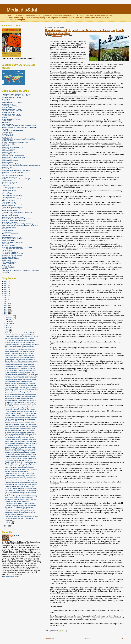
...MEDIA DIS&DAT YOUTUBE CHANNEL (16, 96)
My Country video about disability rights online (17, 212)
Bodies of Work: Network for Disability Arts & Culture (19, 126)
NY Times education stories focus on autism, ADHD (21, 518)
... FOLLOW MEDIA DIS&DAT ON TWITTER (16, 94)
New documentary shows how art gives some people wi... (22, 516)
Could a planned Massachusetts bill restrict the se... (21, 402)
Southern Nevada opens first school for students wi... (21, 380)
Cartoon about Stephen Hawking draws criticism (20, 486)
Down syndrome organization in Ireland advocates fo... (21, 481)
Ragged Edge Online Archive (11, 237)
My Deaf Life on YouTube (10, 215)
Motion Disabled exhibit (9, 210)
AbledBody (5, 101)
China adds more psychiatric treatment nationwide (20, 367)
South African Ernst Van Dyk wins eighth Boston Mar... (21, 499)
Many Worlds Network (9, 200)
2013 (6, 306)
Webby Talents (7, 260)
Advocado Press (7, 107)
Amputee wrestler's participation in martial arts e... (20, 423)
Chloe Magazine (7, 132)
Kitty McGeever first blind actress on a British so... (20, 398)
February (9, 522)
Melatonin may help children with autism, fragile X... (21, 475)
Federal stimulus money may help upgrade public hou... (22, 387)
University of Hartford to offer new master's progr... (20, 342)
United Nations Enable (9, 257)
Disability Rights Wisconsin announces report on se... (21, 440)
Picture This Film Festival (10, 234)
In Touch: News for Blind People (12, 187)
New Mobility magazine (9, 222)
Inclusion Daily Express (9, 189)
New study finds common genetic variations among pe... (22, 344)
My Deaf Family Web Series (11, 214)
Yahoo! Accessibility (8, 264)
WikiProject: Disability (9, 262)
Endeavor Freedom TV (9, 177)
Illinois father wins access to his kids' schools (19, 382)
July (7, 325)
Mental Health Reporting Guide (12, 207)
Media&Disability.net (8, 205)
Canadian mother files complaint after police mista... (21, 447)
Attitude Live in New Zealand (11, 116)
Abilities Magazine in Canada (11, 97)
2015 (6, 302)
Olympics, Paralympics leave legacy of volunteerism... (21, 445)
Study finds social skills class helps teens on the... (20, 365)
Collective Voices (7, 134)
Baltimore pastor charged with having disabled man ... (21, 368)
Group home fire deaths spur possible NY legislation (21, 458)
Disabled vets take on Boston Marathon (17, 501)
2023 (6, 285)
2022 (6, 287)
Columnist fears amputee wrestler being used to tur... (21, 455)
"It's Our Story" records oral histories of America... (20, 438)
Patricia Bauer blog (8, 230)
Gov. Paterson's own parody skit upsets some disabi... (21, 488)
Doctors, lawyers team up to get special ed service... (21, 335)
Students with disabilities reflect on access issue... (20, 363)
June (7, 327)
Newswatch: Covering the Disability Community (17, 224)
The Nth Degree (7, 250)
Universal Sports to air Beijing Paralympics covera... (21, 466)
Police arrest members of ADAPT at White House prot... (22, 374)
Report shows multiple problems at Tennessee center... (22, 389)
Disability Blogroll (7, 151)
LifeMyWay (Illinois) (8, 197)
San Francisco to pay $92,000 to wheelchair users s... (21, 350)
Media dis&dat (22, 10)
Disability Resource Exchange (12, 164)
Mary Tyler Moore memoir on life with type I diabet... (21, 494)
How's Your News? (8, 184)
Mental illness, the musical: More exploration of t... (20, 498)
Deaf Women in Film (8, 144)
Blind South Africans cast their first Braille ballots (20, 468)
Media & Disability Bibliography (12, 204)
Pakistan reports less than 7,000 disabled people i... (21, 434)
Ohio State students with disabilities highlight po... (20, 432)
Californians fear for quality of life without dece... (20, 346)
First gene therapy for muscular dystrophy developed (21, 483)
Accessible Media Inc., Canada (12, 102)
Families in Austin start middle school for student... (20, 338)
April (7, 331)
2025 (6, 281)
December (9, 316)
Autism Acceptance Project (11, 119)
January (8, 524)
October (8, 320)
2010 (6, 312)
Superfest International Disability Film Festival (17, 247)
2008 (6, 526)
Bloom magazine (7, 124)
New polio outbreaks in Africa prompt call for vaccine (21, 485)
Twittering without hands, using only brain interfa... (20, 430)
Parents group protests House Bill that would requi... (21, 477)
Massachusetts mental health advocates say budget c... (22, 441)
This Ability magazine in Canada (12, 254)
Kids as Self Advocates (9, 194)
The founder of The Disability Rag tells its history (20, 507)
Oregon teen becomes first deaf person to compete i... (21, 417)
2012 (6, 308)
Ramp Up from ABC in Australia (12, 239)
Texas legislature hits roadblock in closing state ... (20, 359)
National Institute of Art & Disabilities (14, 220)
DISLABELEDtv (7, 137)
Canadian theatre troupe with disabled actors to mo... (21, 456)
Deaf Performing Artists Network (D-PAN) (15, 142)
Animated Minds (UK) (9, 112)
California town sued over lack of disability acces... (20, 393)
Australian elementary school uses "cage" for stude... (21, 400)
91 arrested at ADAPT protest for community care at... (21, 370)
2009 (6, 314)
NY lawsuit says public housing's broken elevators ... (21, 453)
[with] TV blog (6, 265)
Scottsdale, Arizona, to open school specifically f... (20, 406)
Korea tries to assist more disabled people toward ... (21, 513)
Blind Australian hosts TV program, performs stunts (20, 385)
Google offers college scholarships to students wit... (21, 451)
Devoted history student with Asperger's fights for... (20, 464)
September (9, 322)
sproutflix (5, 269)
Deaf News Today (8, 141)
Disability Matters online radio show (13, 157)
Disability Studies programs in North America (17, 171)
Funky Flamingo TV (8, 181)
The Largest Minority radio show (12, 249)
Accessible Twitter (8, 104)
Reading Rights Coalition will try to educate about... (20, 462)
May (7, 329)
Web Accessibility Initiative (10, 259)
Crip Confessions (7, 136)
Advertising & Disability (9, 106)
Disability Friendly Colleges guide (13, 156)
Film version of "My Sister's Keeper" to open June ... (21, 473)
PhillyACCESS (7, 232)
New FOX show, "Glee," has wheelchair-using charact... (22, 421)
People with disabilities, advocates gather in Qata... (20, 428)
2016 (6, 300)
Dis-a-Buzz (5, 146)
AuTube (4, 117)
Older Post (125, 638)
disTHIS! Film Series (9, 267)
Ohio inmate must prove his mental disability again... (21, 404)
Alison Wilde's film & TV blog (11, 109)
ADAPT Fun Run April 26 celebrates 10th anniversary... (22, 496)
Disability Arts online (8, 149)
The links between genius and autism (16, 479)
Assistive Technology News (11, 114)
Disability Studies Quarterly (11, 169)
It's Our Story (6, 192)
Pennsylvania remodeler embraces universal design (21, 378)
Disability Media (7, 159)
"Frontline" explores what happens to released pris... (21, 505)
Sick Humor (6, 244)
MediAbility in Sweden (9, 202)
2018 (6, 296)
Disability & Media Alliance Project (13, 147)
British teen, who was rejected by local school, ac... (20, 511)
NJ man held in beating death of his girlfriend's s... (20, 419)
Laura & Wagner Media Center (12, 195)
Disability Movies (7, 162)
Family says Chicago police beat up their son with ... (21, 410)
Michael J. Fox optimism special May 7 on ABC (19, 353)
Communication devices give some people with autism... (22, 337)
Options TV (5, 229)
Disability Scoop (7, 167)
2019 (6, 294)
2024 (6, 283)
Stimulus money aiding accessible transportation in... (21, 415)
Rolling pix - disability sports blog (13, 242)
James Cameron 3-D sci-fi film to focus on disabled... (21, 413)
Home (88, 638)
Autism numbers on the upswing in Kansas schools (20, 395)
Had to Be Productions (9, 182)
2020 (6, 292)
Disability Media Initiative (10, 161)
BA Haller (16, 535)
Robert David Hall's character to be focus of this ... (20, 372)
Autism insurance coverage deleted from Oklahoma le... (22, 470)
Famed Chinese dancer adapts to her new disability (21, 492)
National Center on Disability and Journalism (16, 219)
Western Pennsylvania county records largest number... (22, 376)
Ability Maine (6, 99)
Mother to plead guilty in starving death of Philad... (20, 352)
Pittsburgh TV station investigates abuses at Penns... (21, 425)
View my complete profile (10, 577)
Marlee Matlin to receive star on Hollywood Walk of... (21, 333)
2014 (6, 304)
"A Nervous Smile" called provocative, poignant (19, 391)
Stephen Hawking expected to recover (17, 471)
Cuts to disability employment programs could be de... (21, 412)
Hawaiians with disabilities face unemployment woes (21, 397)
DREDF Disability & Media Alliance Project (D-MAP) (19, 139)
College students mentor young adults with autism (20, 340)
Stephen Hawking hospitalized (14, 514)
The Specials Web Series (10, 252)
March (8, 520)
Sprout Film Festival (8, 245)
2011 (6, 310)
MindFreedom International (11, 209)
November (9, 318)
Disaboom (5, 174)
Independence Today (9, 190)
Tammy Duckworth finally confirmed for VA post (19, 436)
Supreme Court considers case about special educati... (21, 361)
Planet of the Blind (8, 235)
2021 (6, 289)
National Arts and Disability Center (13, 217)
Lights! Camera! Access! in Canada (13, 199)
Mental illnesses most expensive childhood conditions (21, 443)
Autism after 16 (7, 121)
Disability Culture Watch (10, 152)
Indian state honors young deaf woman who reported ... (22, 426)
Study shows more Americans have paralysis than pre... (22, 490)
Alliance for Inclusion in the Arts (12, 111)
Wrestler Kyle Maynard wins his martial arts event (20, 383)
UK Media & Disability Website (12, 255)
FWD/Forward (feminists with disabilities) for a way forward (21, 179)
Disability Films (7, 154)
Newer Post (49, 638)
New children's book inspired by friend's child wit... (20, 503)
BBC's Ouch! (6, 122)
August (8, 323)
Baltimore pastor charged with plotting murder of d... (21, 408)
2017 (6, 298)
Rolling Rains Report (9, 240)
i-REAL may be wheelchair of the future (17, 509)
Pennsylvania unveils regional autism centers (19, 460)
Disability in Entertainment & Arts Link (14, 172)
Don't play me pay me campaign (12, 176)
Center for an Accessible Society (12, 131)
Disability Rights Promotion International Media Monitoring (21, 166)
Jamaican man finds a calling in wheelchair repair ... (21, 355)
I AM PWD (5, 185)
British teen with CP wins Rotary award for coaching (21, 449)
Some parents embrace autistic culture (17, 348)
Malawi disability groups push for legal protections (20, 357)
